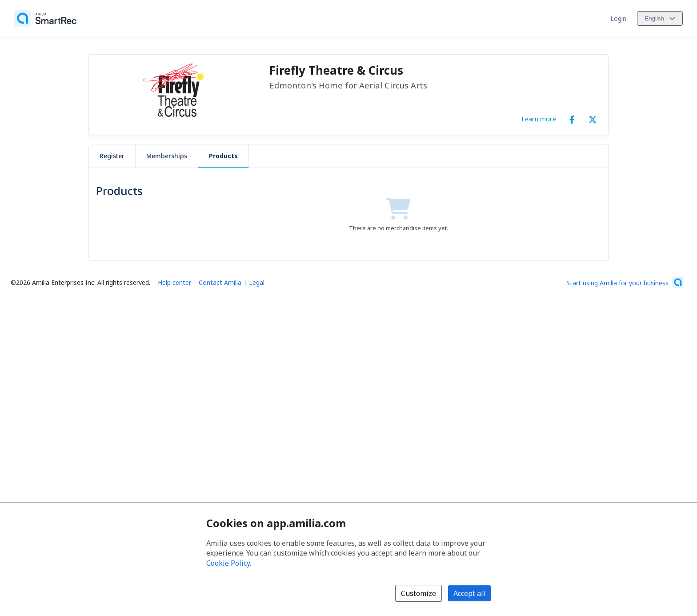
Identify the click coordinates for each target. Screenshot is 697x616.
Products (223, 156)
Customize (419, 593)
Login (618, 18)
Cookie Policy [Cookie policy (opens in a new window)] (228, 563)
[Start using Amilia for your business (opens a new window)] (625, 282)
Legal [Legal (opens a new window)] (257, 282)
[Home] (45, 18)
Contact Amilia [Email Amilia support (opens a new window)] (220, 282)
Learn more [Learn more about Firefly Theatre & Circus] (539, 119)
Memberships (167, 156)
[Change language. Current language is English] (660, 18)
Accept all (469, 593)
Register (112, 156)
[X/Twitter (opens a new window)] (593, 118)
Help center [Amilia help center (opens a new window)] (174, 282)
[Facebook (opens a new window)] (572, 118)
